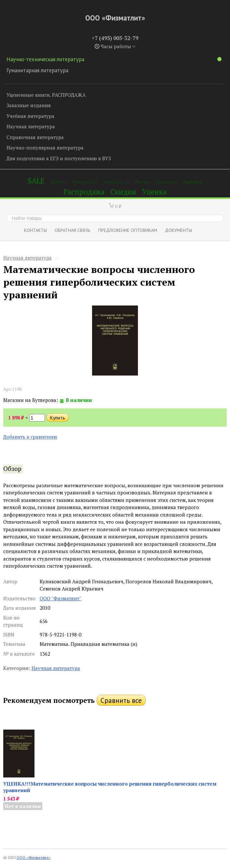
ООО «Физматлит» (115, 18)
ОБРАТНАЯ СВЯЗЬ (73, 230)
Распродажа (84, 192)
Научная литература (31, 126)
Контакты (35, 230)
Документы (178, 230)
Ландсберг (167, 182)
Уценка (154, 192)
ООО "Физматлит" (61, 598)
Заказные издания (29, 105)
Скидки (123, 192)
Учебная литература (30, 116)
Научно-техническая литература (114, 59)
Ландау (143, 182)
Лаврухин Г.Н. (116, 182)
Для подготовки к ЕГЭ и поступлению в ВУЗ (59, 158)
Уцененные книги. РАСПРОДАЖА (46, 95)
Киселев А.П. (85, 182)
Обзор (12, 469)
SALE (36, 181)
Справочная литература (35, 137)
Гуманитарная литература (37, 70)
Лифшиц (193, 182)
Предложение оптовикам (128, 230)
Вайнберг (58, 182)
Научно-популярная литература (45, 148)
